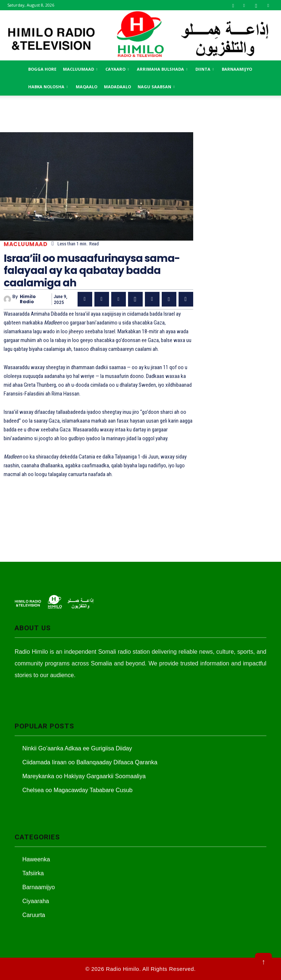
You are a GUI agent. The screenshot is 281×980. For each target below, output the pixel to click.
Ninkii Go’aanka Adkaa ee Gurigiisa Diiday (77, 748)
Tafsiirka (33, 873)
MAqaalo (87, 87)
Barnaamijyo (237, 69)
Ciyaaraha (36, 901)
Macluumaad (80, 69)
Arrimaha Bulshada (162, 69)
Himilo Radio (28, 299)
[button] (233, 5)
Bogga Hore (42, 69)
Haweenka (36, 859)
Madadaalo (117, 87)
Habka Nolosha (48, 87)
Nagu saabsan (156, 87)
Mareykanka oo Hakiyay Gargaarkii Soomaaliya (84, 776)
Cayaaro (117, 69)
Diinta (205, 69)
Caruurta (34, 915)
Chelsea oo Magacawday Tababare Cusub (77, 790)
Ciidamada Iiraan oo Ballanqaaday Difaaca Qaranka (90, 762)
